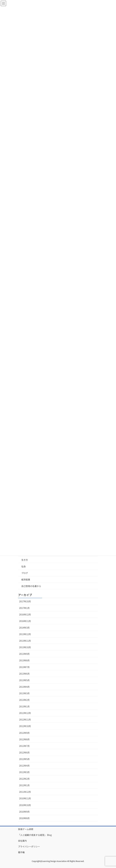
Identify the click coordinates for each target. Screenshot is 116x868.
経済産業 (26, 579)
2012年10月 (25, 726)
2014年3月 (24, 628)
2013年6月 (24, 674)
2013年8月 (24, 660)
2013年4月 (24, 687)
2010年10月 (25, 805)
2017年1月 (24, 608)
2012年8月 (24, 739)
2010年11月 (25, 798)
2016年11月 (25, 621)
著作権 (21, 852)
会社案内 (22, 841)
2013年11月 (25, 641)
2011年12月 (25, 792)
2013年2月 (24, 700)
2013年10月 (25, 647)
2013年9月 (24, 654)
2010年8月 (24, 818)
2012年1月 (24, 785)
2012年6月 (24, 752)
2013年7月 (24, 667)
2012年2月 (24, 779)
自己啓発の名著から (31, 586)
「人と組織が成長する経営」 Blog (35, 835)
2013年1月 (24, 706)
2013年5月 (24, 680)
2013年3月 (24, 693)
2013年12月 (25, 634)
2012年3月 (24, 772)
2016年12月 (25, 614)
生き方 (25, 560)
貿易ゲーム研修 (26, 829)
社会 (24, 566)
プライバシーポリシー (29, 846)
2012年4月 (24, 766)
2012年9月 (24, 733)
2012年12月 (25, 713)
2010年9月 (24, 812)
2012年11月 (25, 720)
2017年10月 (25, 601)
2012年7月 (24, 746)
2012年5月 (24, 759)
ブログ (25, 573)
